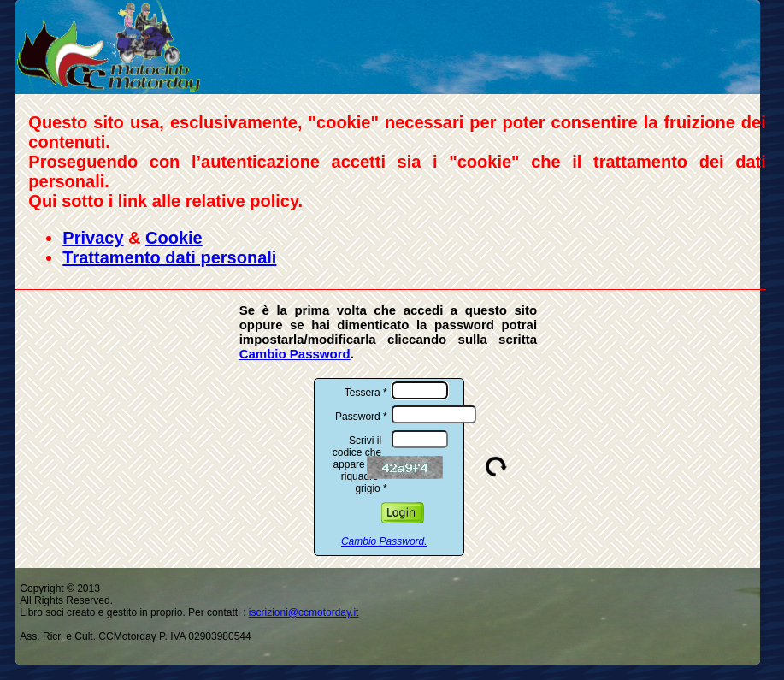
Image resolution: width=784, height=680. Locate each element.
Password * (361, 415)
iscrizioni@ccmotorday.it (304, 612)
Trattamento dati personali (169, 257)
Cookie (174, 238)
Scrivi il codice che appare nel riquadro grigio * (360, 462)
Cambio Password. (384, 541)
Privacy (93, 238)
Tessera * (366, 391)
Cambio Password (295, 354)
